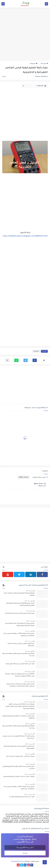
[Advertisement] (25, 34)
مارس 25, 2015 (29, 744)
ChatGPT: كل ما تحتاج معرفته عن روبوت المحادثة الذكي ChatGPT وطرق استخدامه (20, 675)
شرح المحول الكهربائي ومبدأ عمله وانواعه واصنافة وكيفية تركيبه (19, 747)
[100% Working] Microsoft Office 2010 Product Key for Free (18, 655)
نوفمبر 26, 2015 (29, 774)
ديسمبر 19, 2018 (29, 734)
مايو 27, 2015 (30, 611)
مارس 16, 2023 (29, 641)
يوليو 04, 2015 (29, 764)
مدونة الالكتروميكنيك (17, 861)
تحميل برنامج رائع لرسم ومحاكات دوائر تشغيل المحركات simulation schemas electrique (21, 685)
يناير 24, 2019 (29, 621)
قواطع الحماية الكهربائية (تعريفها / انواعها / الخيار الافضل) (19, 594)
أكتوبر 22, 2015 (29, 631)
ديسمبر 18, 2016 (29, 682)
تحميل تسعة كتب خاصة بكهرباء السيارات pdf (20, 756)
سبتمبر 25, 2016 (29, 702)
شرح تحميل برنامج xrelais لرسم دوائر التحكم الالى (20, 613)
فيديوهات (33, 64)
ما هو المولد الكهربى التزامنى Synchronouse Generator (21, 645)
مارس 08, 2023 (29, 661)
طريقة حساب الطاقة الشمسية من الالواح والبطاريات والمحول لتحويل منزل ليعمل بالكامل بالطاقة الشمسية (20, 706)
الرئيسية (44, 64)
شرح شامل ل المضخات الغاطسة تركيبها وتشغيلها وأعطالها (18, 717)
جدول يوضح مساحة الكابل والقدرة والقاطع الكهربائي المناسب (18, 768)
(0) (4, 77)
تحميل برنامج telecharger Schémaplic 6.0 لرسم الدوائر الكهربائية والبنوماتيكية (20, 625)
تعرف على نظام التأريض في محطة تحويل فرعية (20, 664)
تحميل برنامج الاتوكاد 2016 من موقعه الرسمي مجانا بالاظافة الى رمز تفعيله (19, 635)
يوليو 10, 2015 (29, 714)
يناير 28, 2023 (29, 591)
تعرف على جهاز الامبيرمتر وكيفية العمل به (22, 797)
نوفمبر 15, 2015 (29, 601)
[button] (35, 360)
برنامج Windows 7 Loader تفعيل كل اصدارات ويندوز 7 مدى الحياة (19, 737)
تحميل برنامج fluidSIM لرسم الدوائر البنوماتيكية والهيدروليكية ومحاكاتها (20, 604)
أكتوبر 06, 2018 (29, 651)
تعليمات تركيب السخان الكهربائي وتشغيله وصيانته (19, 777)
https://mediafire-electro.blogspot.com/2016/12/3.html (25, 236)
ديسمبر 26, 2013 (29, 794)
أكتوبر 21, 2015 (29, 754)
